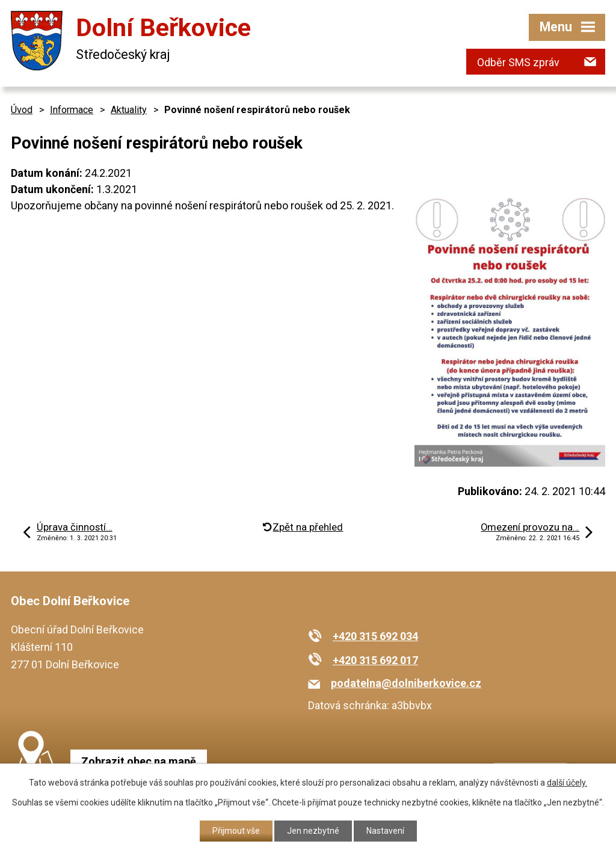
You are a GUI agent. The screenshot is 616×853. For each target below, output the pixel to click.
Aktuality (129, 110)
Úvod (22, 110)
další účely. (567, 783)
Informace (72, 110)
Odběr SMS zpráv (518, 62)
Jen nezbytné (313, 831)
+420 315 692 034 (375, 636)
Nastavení (385, 831)
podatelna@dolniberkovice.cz (406, 683)
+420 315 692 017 (375, 660)
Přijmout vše (236, 831)
